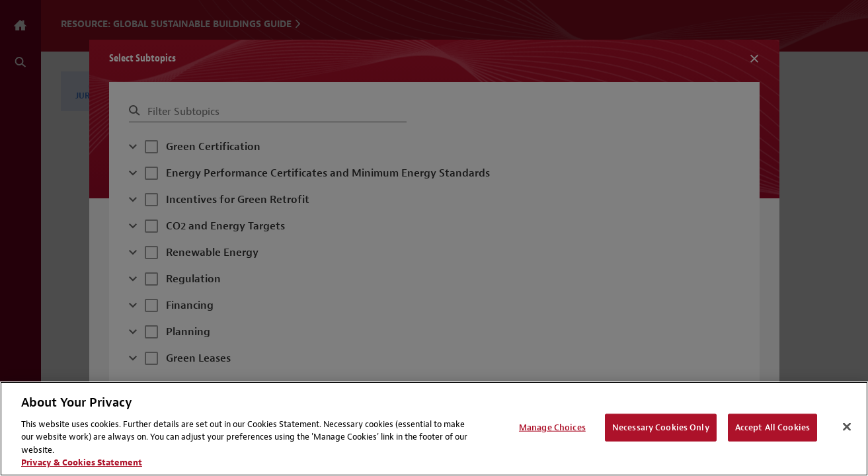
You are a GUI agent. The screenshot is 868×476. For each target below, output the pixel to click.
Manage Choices (552, 427)
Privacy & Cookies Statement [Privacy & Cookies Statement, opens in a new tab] (82, 462)
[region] (434, 429)
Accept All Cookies (772, 427)
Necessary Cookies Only (661, 427)
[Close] (847, 427)
